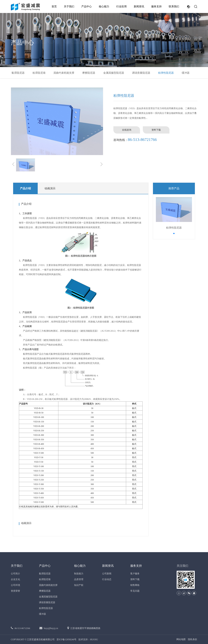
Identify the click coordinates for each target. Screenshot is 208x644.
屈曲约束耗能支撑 (64, 73)
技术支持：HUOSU (88, 639)
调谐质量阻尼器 (141, 73)
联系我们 (174, 6)
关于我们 (69, 6)
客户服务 (135, 574)
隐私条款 (193, 639)
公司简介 (15, 574)
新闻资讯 (139, 6)
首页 (54, 6)
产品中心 (87, 6)
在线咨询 (127, 130)
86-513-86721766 (142, 140)
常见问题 (135, 591)
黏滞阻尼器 (18, 73)
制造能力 (79, 574)
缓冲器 (186, 73)
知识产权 (79, 585)
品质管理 (79, 579)
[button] (174, 233)
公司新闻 (107, 574)
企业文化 (15, 579)
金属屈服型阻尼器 (114, 73)
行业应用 (121, 6)
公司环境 (15, 585)
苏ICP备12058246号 (67, 639)
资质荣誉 (15, 591)
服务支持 (156, 6)
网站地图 (181, 639)
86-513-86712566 (22, 628)
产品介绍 (25, 188)
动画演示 (50, 188)
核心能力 (104, 6)
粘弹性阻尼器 (166, 73)
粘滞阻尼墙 (39, 73)
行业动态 (107, 579)
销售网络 (135, 585)
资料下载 (156, 130)
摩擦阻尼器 (89, 73)
